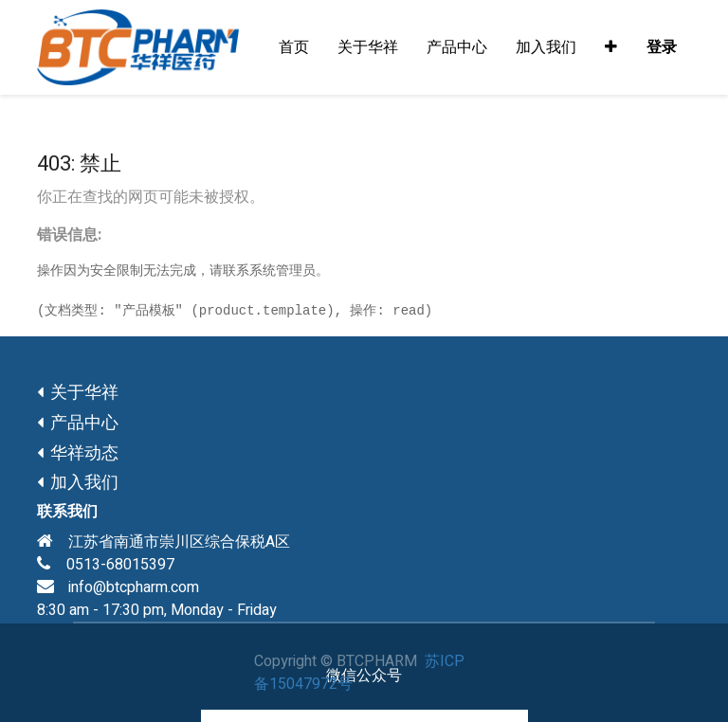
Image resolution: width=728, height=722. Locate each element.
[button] (611, 47)
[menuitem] (294, 47)
